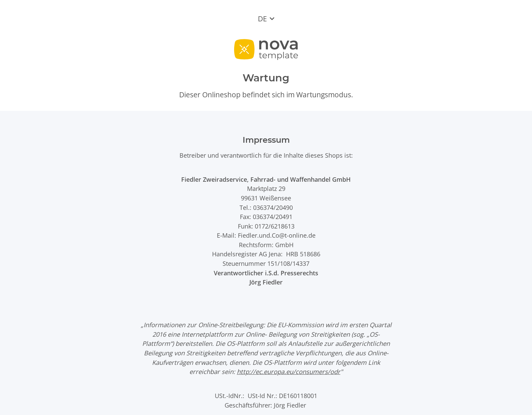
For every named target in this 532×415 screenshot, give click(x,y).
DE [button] (262, 19)
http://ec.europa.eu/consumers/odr (289, 371)
